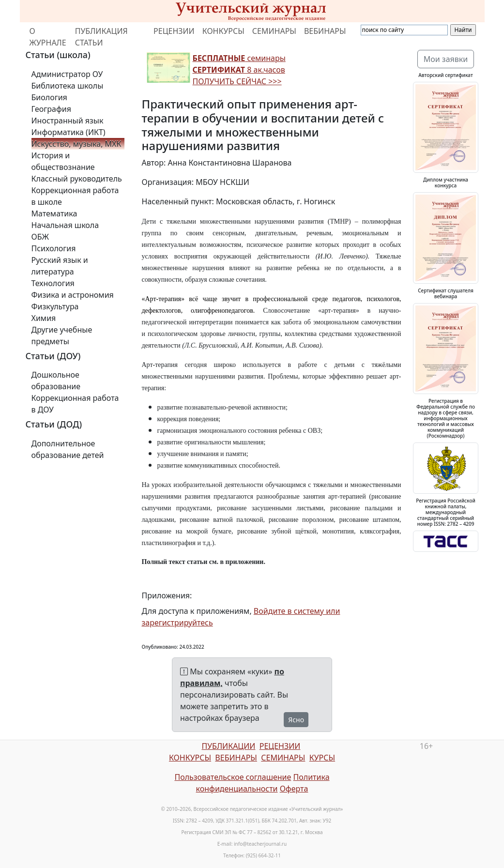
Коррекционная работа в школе (75, 196)
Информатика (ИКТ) (69, 132)
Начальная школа (65, 225)
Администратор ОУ (67, 74)
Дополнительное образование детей (68, 449)
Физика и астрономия (73, 295)
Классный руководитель (77, 179)
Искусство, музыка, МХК (76, 144)
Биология (49, 97)
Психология (54, 248)
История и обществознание (63, 161)
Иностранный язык (68, 121)
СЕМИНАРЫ (274, 31)
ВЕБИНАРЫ (325, 31)
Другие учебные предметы (62, 335)
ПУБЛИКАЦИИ (228, 746)
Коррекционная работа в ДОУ (75, 404)
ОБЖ (40, 237)
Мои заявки (446, 59)
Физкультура (55, 306)
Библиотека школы (68, 86)
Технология (53, 283)
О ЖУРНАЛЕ (48, 37)
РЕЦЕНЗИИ (174, 31)
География (51, 109)
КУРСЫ (322, 758)
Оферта (294, 789)
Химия (44, 318)
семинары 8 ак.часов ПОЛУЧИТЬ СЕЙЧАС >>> (239, 70)
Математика (54, 213)
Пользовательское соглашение (233, 777)
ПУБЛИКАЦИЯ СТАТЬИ (101, 37)
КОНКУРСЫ (223, 31)
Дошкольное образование (56, 381)
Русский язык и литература (60, 266)
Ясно (296, 720)
